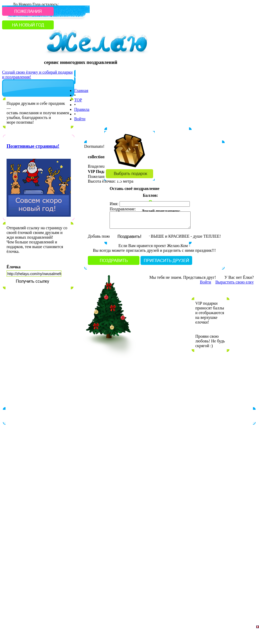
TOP (78, 100)
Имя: (114, 204)
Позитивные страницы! (33, 146)
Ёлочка (14, 267)
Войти (80, 119)
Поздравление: (123, 209)
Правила (82, 109)
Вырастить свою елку (234, 282)
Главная (81, 91)
